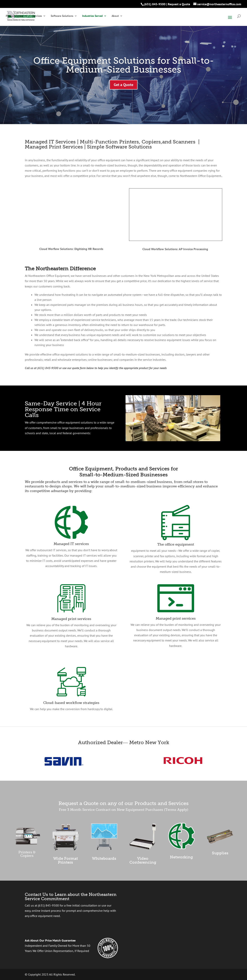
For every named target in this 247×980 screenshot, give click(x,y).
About (115, 16)
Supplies (220, 853)
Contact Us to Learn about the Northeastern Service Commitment (71, 897)
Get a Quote (123, 85)
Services (37, 16)
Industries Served (92, 16)
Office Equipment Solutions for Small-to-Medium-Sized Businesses (124, 65)
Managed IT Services (50, 142)
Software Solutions (62, 16)
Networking (181, 857)
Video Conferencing (143, 860)
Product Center (15, 16)
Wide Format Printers (66, 860)
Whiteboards (104, 858)
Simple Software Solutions (119, 147)
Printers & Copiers (27, 854)
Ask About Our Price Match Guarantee (50, 940)
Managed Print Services (54, 147)
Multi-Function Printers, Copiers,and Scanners (138, 142)
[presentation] (168, 912)
